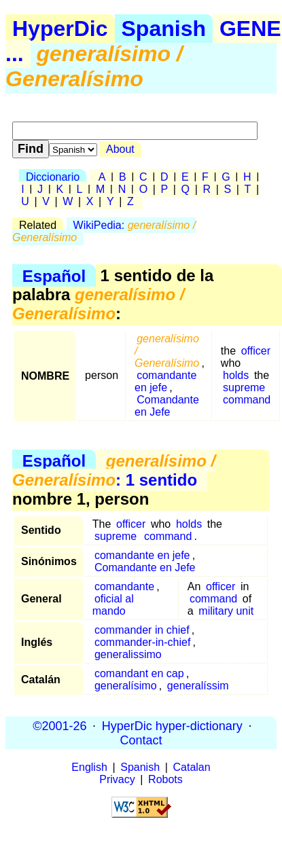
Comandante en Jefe (167, 406)
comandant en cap (139, 673)
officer (256, 351)
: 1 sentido (114, 470)
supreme (244, 387)
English (89, 767)
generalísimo (126, 686)
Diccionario (53, 177)
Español (54, 275)
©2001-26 (59, 725)
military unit (226, 611)
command (247, 400)
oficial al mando (113, 605)
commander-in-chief (142, 642)
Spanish (164, 29)
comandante (124, 586)
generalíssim (198, 686)
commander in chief (142, 630)
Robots (165, 779)
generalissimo (128, 654)
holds (236, 375)
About (120, 149)
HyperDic (60, 29)
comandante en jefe (165, 381)
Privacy (117, 779)
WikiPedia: (104, 231)
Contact (141, 740)
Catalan (192, 767)
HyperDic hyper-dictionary (172, 725)
